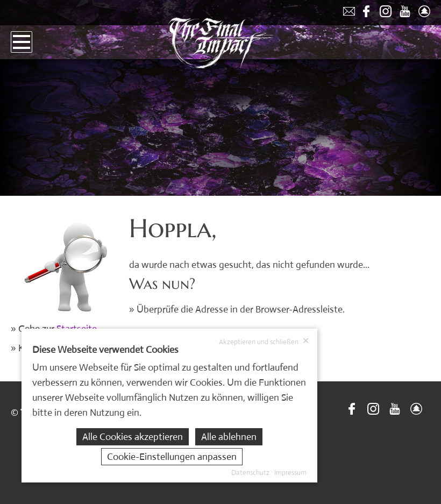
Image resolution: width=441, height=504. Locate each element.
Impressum (290, 473)
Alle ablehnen (229, 437)
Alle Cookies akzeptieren (133, 437)
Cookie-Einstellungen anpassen (172, 457)
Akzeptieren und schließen (264, 342)
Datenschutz (250, 473)
